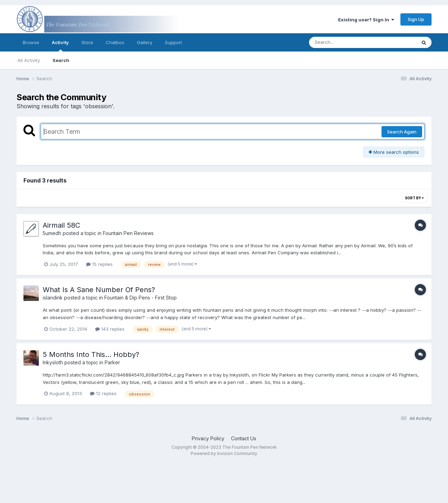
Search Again (402, 132)
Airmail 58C (61, 225)
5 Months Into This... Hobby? (91, 354)
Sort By (414, 198)
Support (173, 42)
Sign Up (416, 19)
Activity (60, 46)
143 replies (110, 329)
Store (87, 42)
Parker (112, 362)
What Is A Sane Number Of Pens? (99, 290)
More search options (394, 152)
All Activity (29, 60)
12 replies (103, 393)
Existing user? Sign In (366, 20)
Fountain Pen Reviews (128, 233)
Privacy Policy (208, 438)
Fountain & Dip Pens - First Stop (141, 298)
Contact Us (244, 438)
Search (61, 60)
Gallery (145, 42)
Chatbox (115, 42)
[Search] (344, 42)
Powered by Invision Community (224, 453)
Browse (31, 42)
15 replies (99, 264)
